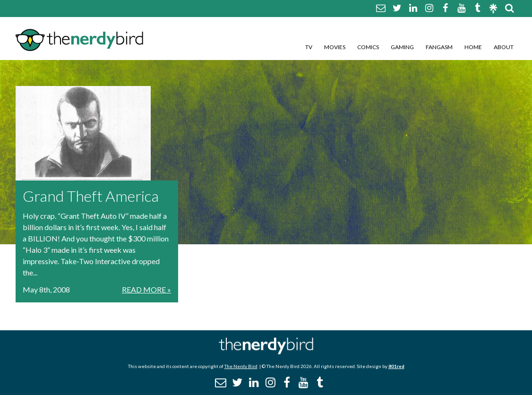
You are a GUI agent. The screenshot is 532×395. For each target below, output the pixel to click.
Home (473, 47)
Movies (335, 47)
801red (396, 366)
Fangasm (439, 47)
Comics (368, 47)
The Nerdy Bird (241, 366)
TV (309, 47)
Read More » (146, 289)
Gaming (402, 47)
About (504, 47)
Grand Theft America (91, 196)
